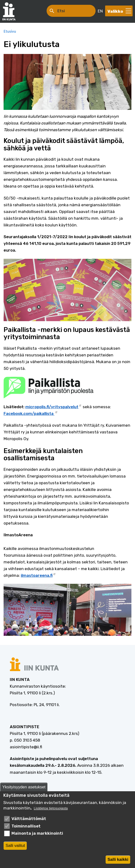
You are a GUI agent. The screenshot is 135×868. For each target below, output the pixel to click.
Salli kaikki (118, 860)
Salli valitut (15, 847)
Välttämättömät (29, 820)
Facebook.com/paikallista (31, 413)
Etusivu (10, 31)
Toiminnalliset (26, 827)
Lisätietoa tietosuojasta (51, 810)
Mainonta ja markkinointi (37, 834)
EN (100, 11)
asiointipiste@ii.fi (26, 747)
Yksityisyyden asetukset (24, 788)
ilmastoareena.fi (38, 575)
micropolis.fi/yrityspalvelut (54, 406)
